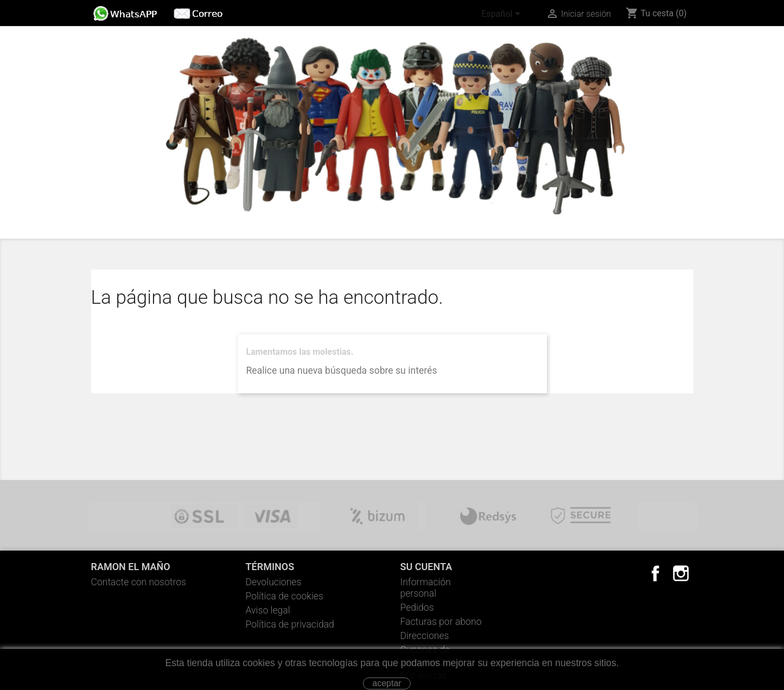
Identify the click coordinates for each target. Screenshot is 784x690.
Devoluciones (274, 582)
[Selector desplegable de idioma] (503, 15)
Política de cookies (285, 596)
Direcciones (425, 636)
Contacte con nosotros (139, 582)
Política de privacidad (290, 624)
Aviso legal (268, 610)
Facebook (655, 573)
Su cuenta (426, 567)
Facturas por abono (441, 622)
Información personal (426, 588)
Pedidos (417, 608)
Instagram (681, 573)
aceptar (387, 683)
